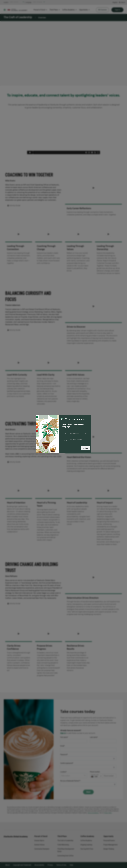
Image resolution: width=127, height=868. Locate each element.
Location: (65, 434)
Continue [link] (85, 448)
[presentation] (78, 440)
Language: (65, 440)
